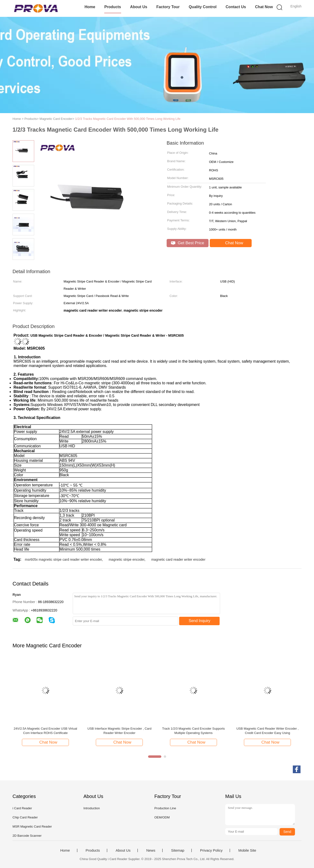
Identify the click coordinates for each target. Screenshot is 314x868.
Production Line (165, 808)
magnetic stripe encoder (127, 559)
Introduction (92, 808)
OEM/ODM (162, 817)
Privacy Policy (211, 850)
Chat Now (264, 7)
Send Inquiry (200, 621)
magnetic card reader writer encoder (178, 559)
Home (90, 7)
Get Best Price (187, 243)
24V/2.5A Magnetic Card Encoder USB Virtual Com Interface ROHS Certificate (46, 731)
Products (113, 7)
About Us (139, 7)
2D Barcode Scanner (27, 836)
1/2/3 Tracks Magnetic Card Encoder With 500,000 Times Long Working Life (128, 119)
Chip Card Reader (25, 817)
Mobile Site (247, 850)
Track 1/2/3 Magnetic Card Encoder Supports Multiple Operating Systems (193, 731)
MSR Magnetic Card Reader (32, 826)
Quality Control (203, 7)
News (151, 850)
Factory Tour (168, 7)
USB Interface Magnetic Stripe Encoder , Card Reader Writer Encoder (119, 731)
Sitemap (178, 850)
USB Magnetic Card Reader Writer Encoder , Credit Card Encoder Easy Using (268, 731)
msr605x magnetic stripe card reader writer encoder (63, 559)
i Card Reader (22, 808)
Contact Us (236, 7)
